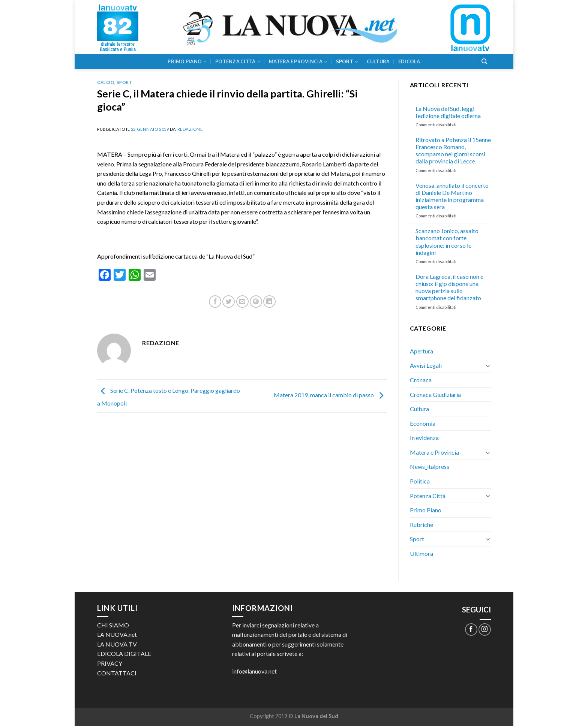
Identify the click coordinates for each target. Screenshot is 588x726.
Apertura (421, 351)
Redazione (190, 129)
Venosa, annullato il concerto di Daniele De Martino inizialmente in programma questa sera (452, 196)
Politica (420, 481)
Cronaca (421, 380)
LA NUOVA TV (117, 644)
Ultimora (421, 553)
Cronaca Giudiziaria (435, 394)
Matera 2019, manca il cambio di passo (330, 395)
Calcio (106, 82)
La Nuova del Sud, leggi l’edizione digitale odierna (448, 112)
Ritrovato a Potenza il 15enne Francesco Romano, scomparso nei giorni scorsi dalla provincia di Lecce (453, 150)
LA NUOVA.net (117, 634)
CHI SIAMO (113, 625)
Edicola (409, 61)
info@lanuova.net (254, 671)
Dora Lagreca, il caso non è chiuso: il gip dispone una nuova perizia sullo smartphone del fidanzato (449, 287)
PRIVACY (110, 663)
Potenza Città (238, 62)
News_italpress (430, 466)
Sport (347, 62)
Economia (423, 423)
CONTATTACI (117, 673)
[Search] (484, 62)
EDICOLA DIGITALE (124, 653)
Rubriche (421, 525)
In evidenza (424, 438)
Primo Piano (187, 62)
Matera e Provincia (298, 62)
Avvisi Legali (426, 365)
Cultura (378, 61)
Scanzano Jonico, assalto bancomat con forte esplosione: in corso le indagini (447, 242)
